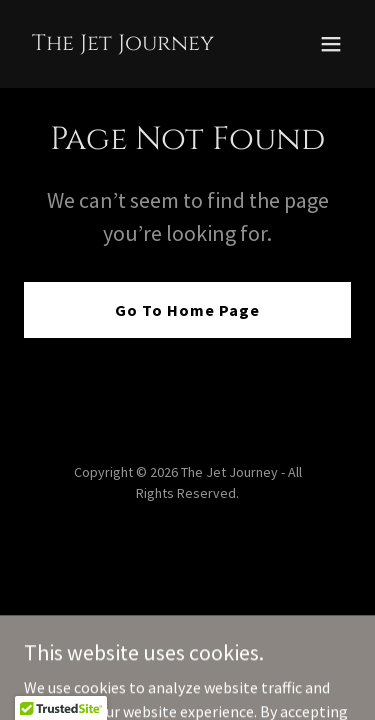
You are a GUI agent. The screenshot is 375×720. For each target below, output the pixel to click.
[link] (123, 44)
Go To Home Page (187, 310)
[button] (331, 44)
